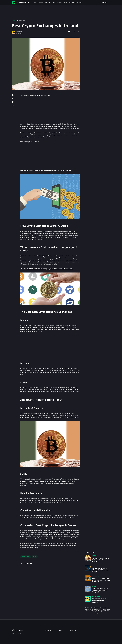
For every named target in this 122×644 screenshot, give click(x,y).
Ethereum (94, 576)
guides (35, 557)
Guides (14, 21)
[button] (104, 3)
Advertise (60, 630)
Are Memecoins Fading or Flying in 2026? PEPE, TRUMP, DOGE (101, 600)
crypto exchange (26, 557)
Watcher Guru (17, 630)
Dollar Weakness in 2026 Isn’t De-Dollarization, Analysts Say (100, 590)
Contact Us (48, 630)
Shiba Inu (94, 556)
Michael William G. (20, 32)
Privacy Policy (49, 633)
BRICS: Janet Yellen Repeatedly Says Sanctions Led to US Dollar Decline (50, 269)
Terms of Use (73, 630)
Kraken (30, 387)
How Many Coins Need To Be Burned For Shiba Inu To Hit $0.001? (101, 560)
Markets (94, 586)
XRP (93, 566)
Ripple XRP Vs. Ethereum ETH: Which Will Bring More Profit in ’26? (101, 580)
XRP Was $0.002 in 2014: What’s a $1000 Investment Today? (101, 570)
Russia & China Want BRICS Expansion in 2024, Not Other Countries (49, 170)
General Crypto (96, 596)
